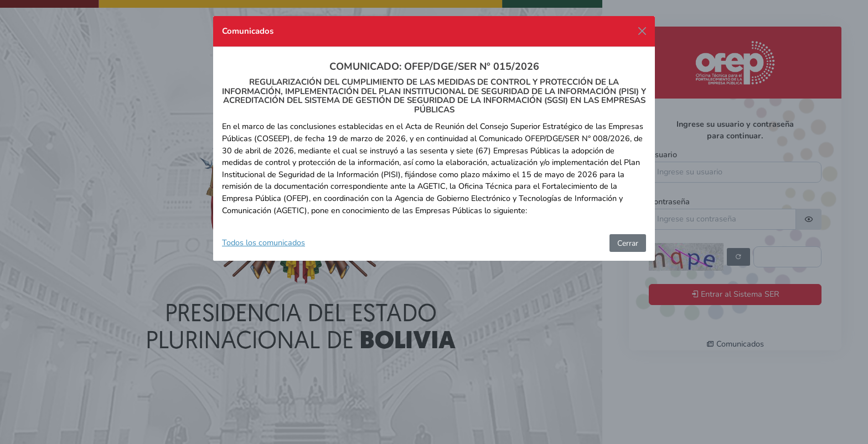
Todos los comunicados (263, 242)
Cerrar (628, 243)
